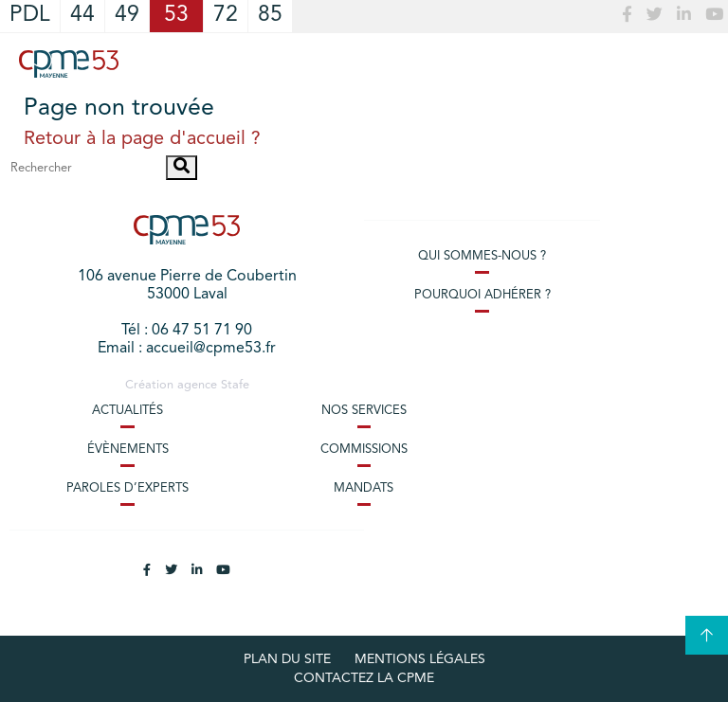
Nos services (364, 411)
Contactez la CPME (364, 678)
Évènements (128, 450)
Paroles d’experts (127, 488)
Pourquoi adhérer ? (482, 295)
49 (127, 16)
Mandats (364, 488)
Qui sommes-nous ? (482, 256)
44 (82, 16)
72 (226, 16)
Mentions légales (420, 659)
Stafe (235, 385)
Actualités (127, 411)
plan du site (287, 659)
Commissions (364, 450)
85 (270, 16)
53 (176, 16)
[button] (182, 168)
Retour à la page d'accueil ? (142, 139)
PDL (30, 16)
